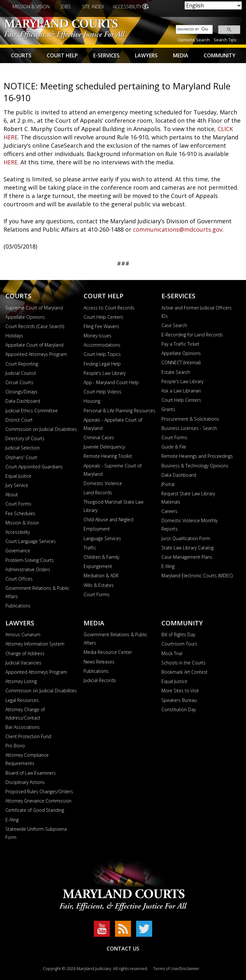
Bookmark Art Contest (184, 672)
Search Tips (225, 40)
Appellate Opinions (25, 317)
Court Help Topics (102, 354)
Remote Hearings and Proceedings (197, 456)
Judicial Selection (23, 448)
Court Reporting (22, 364)
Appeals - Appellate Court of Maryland (113, 424)
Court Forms (18, 504)
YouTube (102, 929)
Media (181, 55)
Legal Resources (22, 700)
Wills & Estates (99, 585)
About (12, 494)
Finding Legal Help (102, 364)
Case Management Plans (187, 557)
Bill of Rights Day (178, 634)
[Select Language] (213, 5)
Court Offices (19, 579)
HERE (11, 162)
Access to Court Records (109, 308)
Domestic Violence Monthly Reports (189, 525)
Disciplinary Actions (25, 782)
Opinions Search (194, 40)
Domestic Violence (103, 483)
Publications (18, 606)
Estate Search (176, 372)
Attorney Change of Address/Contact (25, 714)
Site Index (93, 7)
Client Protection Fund (28, 736)
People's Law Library (105, 373)
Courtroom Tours (179, 644)
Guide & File (174, 447)
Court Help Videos (102, 392)
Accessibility (127, 7)
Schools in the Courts (184, 663)
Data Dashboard (23, 401)
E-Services (106, 55)
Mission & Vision (31, 7)
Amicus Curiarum (23, 634)
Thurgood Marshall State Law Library (114, 506)
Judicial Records (100, 680)
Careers (169, 511)
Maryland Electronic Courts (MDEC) (197, 576)
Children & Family (101, 557)
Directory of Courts (25, 438)
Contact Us (123, 949)
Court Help (62, 55)
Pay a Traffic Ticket (180, 344)
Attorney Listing (21, 681)
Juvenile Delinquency (104, 447)
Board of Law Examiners (31, 773)
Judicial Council (21, 373)
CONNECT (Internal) (181, 362)
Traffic (90, 548)
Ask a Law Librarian (181, 391)
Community (220, 55)
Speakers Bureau (179, 700)
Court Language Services (31, 541)
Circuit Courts (19, 382)
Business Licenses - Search (189, 428)
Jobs (66, 7)
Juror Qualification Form (186, 538)
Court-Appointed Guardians (34, 467)
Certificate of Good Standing (35, 810)
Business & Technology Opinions (195, 466)
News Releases (99, 662)
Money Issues (98, 336)
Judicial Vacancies (23, 663)
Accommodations (102, 345)
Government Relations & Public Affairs (37, 592)
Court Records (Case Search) (35, 326)
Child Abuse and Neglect (109, 519)
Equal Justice (18, 476)
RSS (123, 929)
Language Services (102, 538)
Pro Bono (15, 746)
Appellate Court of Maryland (34, 345)
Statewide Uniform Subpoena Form (36, 833)
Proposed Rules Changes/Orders (39, 791)
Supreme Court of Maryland (34, 308)
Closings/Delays (21, 392)
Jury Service (17, 485)
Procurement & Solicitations (190, 419)
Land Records (98, 493)
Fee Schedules (20, 513)
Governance (18, 551)
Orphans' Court (21, 457)
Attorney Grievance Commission (38, 801)
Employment (97, 529)
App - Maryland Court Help (111, 382)
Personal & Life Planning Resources (119, 411)
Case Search (174, 325)
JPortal (168, 484)
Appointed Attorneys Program (36, 354)
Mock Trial (172, 653)
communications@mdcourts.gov (178, 229)
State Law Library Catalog (188, 548)
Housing (92, 401)
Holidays (14, 336)
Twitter (144, 929)
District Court (19, 420)
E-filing (168, 566)
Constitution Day (179, 709)
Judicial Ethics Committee (32, 411)
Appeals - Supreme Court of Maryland (113, 470)
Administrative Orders (28, 569)
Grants (168, 409)
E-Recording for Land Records (192, 335)
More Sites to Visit (180, 691)
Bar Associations (23, 727)
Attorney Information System (35, 644)
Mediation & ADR (101, 576)
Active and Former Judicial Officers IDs (197, 312)
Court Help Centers (103, 317)
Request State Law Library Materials (188, 498)
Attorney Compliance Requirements (27, 759)
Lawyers (146, 55)
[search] (193, 29)
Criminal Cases (99, 437)
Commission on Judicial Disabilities (41, 429)
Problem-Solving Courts (30, 560)
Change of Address (25, 653)
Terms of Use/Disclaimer (176, 968)
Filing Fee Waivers (101, 326)
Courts (21, 55)
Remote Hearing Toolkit (108, 456)
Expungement (98, 566)
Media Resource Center (108, 652)
